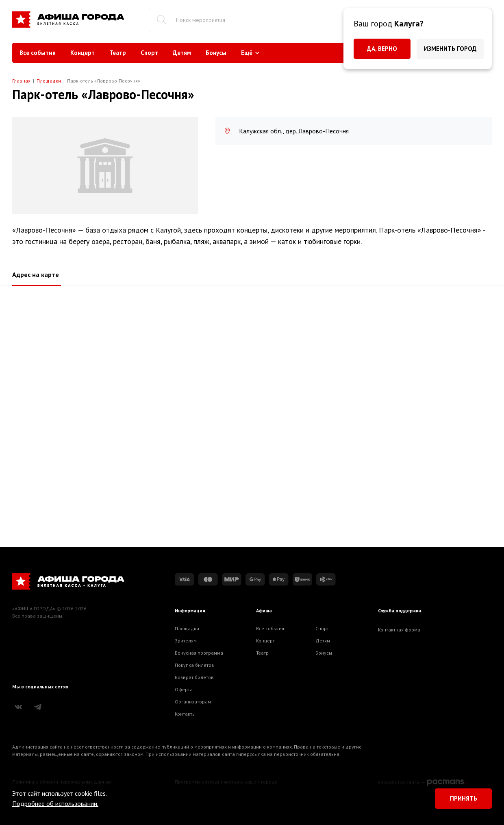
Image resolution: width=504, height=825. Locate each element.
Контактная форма (399, 630)
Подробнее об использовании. (55, 803)
